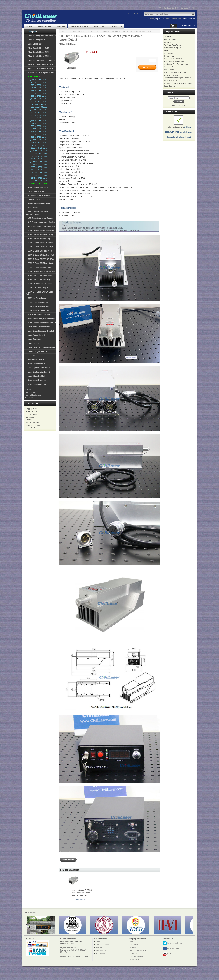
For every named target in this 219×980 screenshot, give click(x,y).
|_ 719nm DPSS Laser (37, 137)
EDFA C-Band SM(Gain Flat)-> (40, 243)
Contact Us (30, 417)
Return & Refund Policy (173, 59)
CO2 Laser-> (33, 356)
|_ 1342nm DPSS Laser (38, 173)
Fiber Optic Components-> (39, 327)
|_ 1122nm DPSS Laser (38, 164)
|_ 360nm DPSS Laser (37, 93)
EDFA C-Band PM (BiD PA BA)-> (41, 271)
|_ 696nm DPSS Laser (37, 132)
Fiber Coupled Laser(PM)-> (39, 56)
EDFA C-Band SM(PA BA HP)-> (41, 230)
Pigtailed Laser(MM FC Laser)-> (41, 60)
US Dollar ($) (133, 13)
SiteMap (77, 969)
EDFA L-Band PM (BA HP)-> (39, 280)
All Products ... (30, 398)
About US (168, 37)
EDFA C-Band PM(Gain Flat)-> (40, 247)
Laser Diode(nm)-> (36, 44)
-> (34, 77)
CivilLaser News (170, 67)
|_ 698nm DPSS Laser (37, 134)
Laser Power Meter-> (36, 335)
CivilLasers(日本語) (171, 8)
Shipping (133, 947)
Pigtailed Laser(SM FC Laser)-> (41, 64)
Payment (168, 42)
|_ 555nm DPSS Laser (37, 118)
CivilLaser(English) (155, 8)
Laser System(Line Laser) (39, 372)
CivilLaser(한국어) (188, 8)
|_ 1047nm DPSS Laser (38, 151)
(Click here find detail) (122, 187)
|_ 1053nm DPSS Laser (38, 156)
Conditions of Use (32, 414)
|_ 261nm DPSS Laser (37, 80)
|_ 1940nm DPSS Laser (38, 178)
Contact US (116, 26)
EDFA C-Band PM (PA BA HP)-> (41, 259)
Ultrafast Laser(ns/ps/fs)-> (39, 195)
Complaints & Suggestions (174, 61)
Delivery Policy (170, 56)
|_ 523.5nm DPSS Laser (38, 104)
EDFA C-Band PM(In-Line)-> (39, 267)
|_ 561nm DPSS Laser (37, 121)
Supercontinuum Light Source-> (41, 226)
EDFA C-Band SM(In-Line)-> (39, 239)
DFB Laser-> (33, 208)
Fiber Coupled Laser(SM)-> (39, 52)
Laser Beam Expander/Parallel (41, 331)
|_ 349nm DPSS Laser (37, 88)
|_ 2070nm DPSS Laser (38, 181)
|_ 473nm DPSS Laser (37, 99)
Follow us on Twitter (172, 943)
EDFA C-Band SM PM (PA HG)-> (41, 251)
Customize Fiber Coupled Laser (176, 64)
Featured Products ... (33, 395)
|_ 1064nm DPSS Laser (38, 159)
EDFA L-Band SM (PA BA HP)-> (41, 276)
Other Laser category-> (38, 384)
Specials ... (29, 389)
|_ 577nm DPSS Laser (37, 123)
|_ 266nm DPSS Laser (37, 82)
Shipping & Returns (33, 409)
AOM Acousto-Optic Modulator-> (42, 323)
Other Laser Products (37, 380)
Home (29, 26)
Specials (61, 26)
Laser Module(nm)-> (36, 40)
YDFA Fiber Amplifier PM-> (39, 306)
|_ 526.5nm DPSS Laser (38, 107)
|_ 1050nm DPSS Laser (38, 153)
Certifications (169, 53)
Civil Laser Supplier (45, 969)
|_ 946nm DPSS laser (37, 145)
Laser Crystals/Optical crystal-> (41, 347)
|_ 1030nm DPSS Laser (38, 148)
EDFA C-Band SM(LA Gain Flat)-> (42, 255)
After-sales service (171, 75)
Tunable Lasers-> (35, 200)
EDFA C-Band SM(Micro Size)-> (41, 235)
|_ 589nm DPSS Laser (37, 126)
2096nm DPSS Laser (86, 31)
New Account (189, 19)
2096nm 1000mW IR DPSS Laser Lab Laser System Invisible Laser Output (81, 893)
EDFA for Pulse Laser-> (38, 298)
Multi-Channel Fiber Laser (39, 204)
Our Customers (170, 39)
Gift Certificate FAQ (33, 422)
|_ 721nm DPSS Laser (37, 140)
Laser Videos (169, 70)
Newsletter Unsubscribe (35, 428)
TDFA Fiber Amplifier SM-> (39, 310)
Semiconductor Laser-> (38, 187)
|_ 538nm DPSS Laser (37, 112)
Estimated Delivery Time (173, 48)
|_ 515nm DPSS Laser (37, 101)
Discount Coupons (33, 425)
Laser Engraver (34, 339)
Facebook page (171, 949)
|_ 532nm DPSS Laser (37, 110)
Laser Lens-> (33, 343)
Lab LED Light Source (37, 351)
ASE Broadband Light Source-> (41, 218)
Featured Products (79, 26)
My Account (99, 26)
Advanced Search (179, 105)
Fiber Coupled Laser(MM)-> (39, 48)
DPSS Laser (71, 31)
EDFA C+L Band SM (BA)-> (39, 288)
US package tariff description (175, 72)
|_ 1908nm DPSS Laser (38, 175)
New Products (44, 26)
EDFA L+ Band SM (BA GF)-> (40, 284)
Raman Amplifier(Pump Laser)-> (41, 319)
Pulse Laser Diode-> (36, 364)
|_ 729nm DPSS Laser (37, 142)
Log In (158, 19)
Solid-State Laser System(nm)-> (41, 73)
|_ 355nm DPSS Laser (37, 91)
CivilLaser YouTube (172, 954)
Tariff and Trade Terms (173, 45)
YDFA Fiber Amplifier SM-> (39, 302)
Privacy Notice (31, 411)
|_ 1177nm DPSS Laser (38, 170)
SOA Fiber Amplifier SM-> (39, 315)
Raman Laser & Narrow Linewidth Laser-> (37, 213)
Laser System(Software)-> (39, 368)
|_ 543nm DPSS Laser (37, 115)
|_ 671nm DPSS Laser (37, 129)
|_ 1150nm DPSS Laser (38, 167)
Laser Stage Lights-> (36, 376)
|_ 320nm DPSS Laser (37, 85)
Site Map (29, 420)
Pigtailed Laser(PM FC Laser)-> (41, 69)
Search (169, 92)
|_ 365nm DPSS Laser (37, 96)
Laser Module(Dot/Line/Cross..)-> (42, 36)
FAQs (167, 50)
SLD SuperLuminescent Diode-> (41, 222)
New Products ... (31, 392)
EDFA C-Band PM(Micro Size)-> (41, 263)
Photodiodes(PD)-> (36, 360)
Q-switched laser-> (36, 191)
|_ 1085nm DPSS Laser (38, 162)
